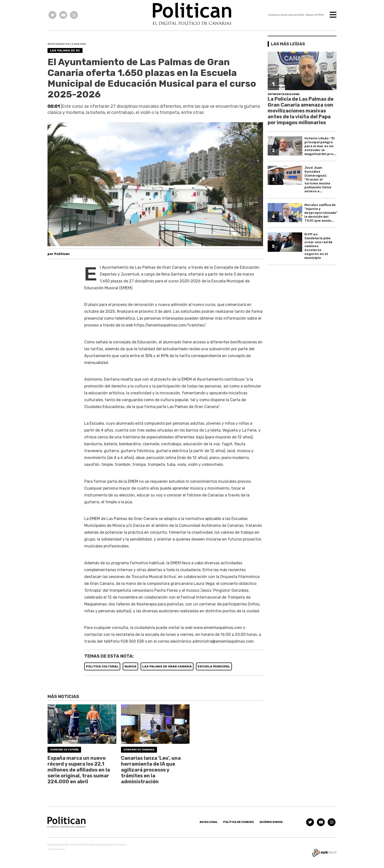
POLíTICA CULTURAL (102, 666)
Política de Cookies (238, 822)
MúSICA (130, 666)
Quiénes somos (271, 822)
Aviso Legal (209, 822)
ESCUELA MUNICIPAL (214, 666)
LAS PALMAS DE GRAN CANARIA (167, 666)
